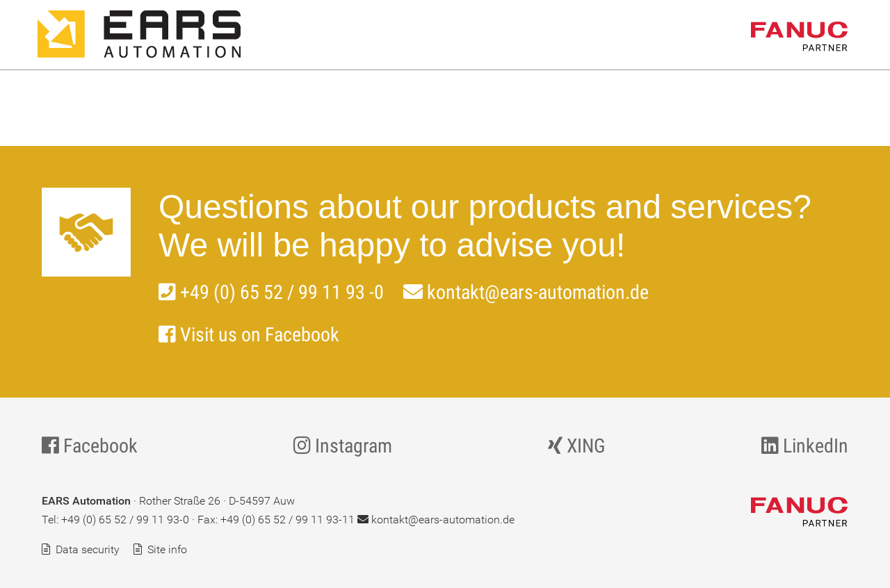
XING (577, 446)
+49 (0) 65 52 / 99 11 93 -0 (271, 292)
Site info (167, 549)
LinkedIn (805, 446)
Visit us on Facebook (249, 335)
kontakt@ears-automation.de (526, 292)
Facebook (90, 446)
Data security (88, 549)
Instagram (343, 446)
